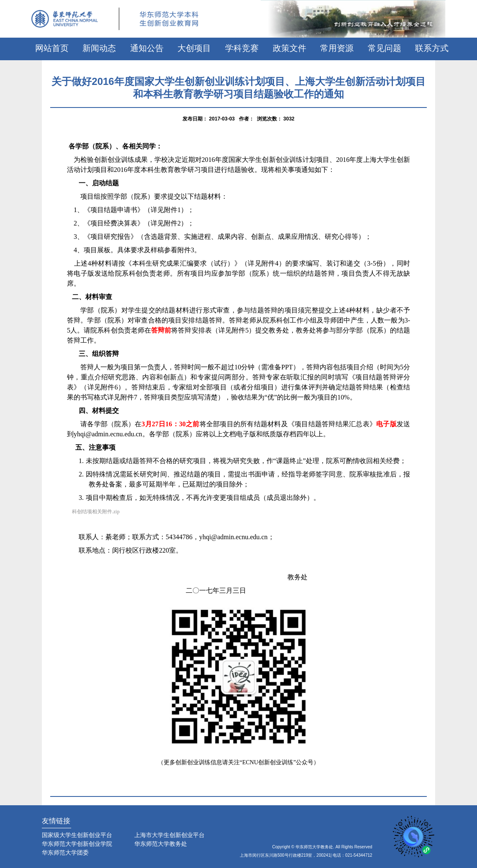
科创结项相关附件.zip (96, 512)
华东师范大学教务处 (161, 844)
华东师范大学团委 (65, 853)
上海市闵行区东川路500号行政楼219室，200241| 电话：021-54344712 (306, 855)
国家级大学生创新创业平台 (77, 835)
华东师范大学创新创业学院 (77, 844)
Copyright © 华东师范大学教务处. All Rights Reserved (322, 847)
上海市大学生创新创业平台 (169, 835)
